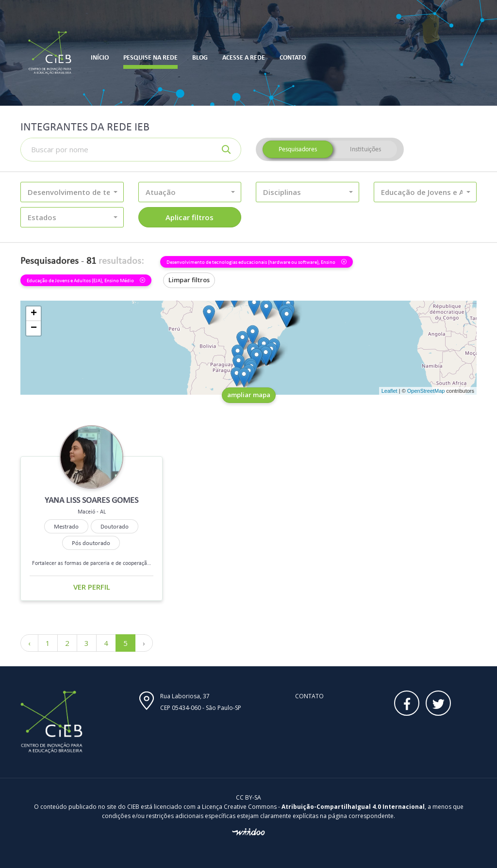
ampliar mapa (249, 395)
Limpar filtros (189, 280)
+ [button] (34, 314)
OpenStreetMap (426, 391)
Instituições (365, 149)
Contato (309, 696)
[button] (72, 192)
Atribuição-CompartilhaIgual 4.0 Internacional (353, 807)
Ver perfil (92, 587)
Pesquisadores (298, 149)
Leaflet (389, 391)
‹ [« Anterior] (29, 643)
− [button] (34, 328)
